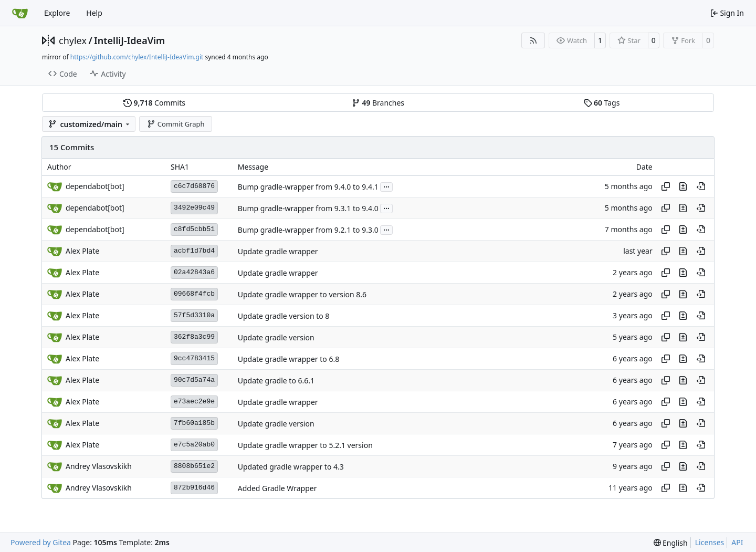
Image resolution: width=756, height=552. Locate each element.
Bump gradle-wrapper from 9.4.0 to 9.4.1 (308, 187)
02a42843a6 (194, 272)
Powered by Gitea (41, 542)
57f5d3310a (194, 315)
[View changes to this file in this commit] (683, 186)
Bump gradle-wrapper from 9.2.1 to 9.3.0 (308, 230)
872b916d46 (194, 488)
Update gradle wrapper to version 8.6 (302, 294)
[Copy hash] (666, 186)
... (386, 186)
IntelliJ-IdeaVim (129, 40)
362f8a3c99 (194, 337)
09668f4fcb (194, 294)
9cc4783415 (194, 358)
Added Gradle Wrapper (277, 488)
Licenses (710, 542)
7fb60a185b (194, 423)
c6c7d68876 (194, 186)
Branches (378, 103)
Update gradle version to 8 (284, 316)
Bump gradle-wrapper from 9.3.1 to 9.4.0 (308, 208)
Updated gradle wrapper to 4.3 (291, 467)
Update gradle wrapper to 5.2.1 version (305, 445)
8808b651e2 (194, 466)
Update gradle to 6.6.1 (276, 381)
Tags (602, 103)
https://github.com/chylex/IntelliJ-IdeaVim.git (137, 57)
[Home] (20, 13)
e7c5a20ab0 (194, 445)
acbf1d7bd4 (194, 251)
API (737, 542)
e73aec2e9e (194, 402)
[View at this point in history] (701, 186)
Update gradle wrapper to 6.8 (288, 359)
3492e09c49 (194, 208)
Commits (154, 103)
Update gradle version (276, 337)
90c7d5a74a (194, 380)
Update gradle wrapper (278, 251)
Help (94, 13)
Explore (57, 13)
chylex (73, 40)
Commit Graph (176, 124)
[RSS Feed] (533, 40)
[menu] (671, 543)
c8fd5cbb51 (194, 229)
